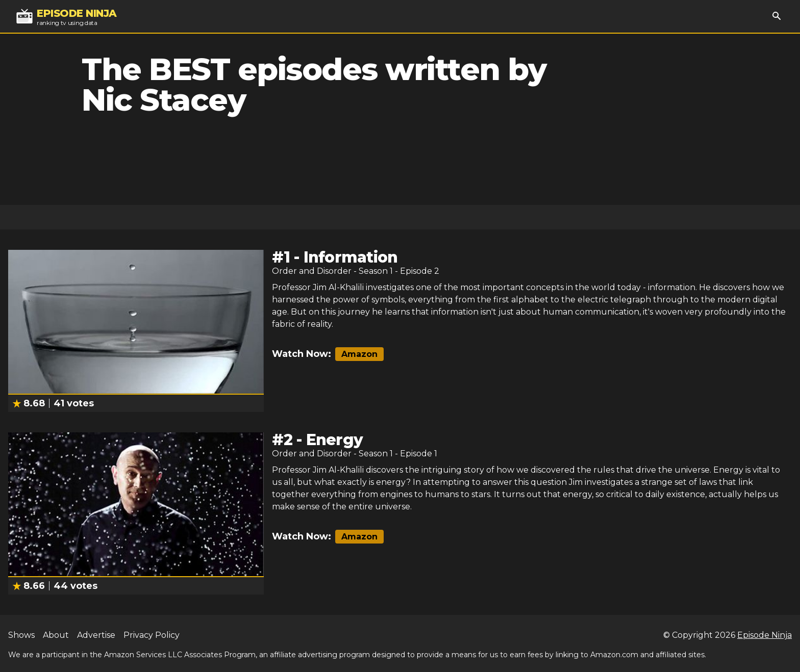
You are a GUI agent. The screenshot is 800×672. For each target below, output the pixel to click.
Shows (21, 635)
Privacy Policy (152, 635)
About (56, 635)
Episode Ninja (765, 635)
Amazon (359, 354)
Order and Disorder (312, 271)
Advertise (96, 635)
